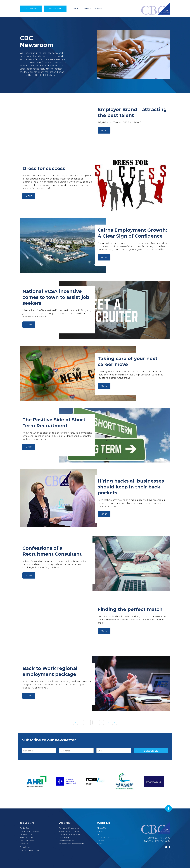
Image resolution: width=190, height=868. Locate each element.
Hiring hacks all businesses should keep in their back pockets (131, 487)
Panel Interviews (66, 841)
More (104, 130)
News (100, 844)
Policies (101, 841)
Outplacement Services (69, 834)
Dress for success (44, 168)
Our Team (101, 831)
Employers (31, 9)
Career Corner (26, 834)
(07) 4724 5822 (162, 841)
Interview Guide (27, 841)
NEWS (87, 9)
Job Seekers (55, 9)
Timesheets (25, 847)
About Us (101, 828)
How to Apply (26, 837)
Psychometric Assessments (71, 844)
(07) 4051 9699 (163, 838)
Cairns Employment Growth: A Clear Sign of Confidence (132, 233)
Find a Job (25, 828)
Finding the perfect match (130, 609)
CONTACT (99, 9)
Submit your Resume (30, 831)
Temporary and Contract (69, 831)
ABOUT (77, 9)
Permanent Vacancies (69, 828)
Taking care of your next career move (128, 361)
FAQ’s (100, 834)
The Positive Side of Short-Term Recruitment (55, 423)
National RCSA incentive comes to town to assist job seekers (56, 297)
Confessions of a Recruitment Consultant (52, 551)
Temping (24, 844)
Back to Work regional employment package (50, 671)
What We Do (103, 837)
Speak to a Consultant (30, 850)
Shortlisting (64, 837)
